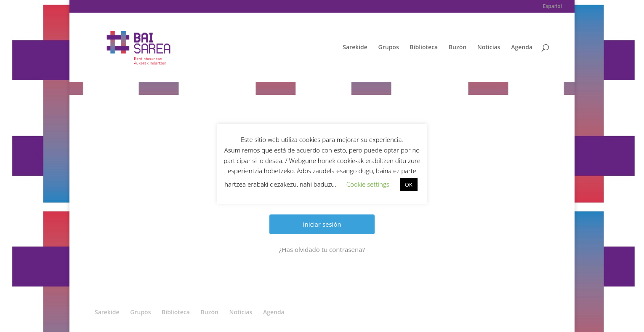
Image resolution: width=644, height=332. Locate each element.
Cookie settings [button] (368, 184)
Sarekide (355, 48)
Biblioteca (424, 48)
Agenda (522, 48)
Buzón (458, 48)
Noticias (489, 48)
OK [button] (409, 185)
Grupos (389, 48)
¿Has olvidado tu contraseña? (322, 249)
